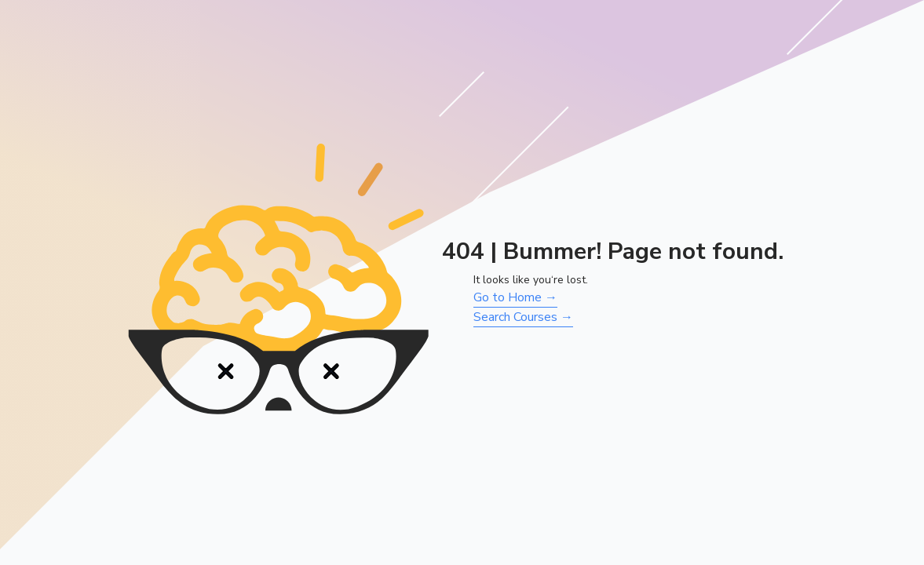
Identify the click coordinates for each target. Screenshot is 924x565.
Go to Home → (515, 297)
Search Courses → (523, 317)
